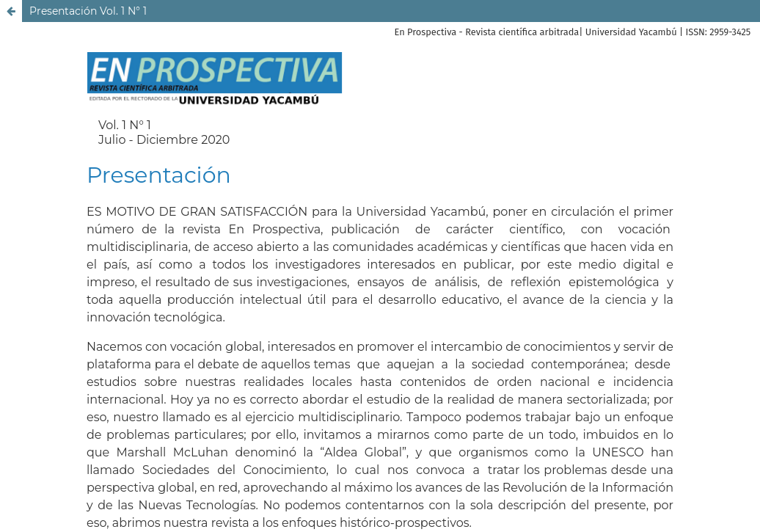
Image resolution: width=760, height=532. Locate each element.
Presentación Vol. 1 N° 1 (88, 11)
